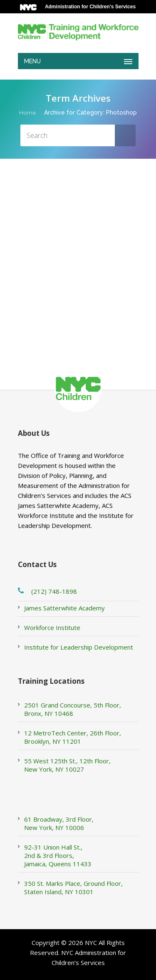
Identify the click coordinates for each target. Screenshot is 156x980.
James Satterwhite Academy (64, 608)
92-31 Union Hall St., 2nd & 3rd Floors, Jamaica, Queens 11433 (58, 855)
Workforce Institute (52, 627)
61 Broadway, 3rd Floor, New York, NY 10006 (59, 823)
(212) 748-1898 (54, 591)
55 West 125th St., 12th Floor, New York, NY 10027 (67, 765)
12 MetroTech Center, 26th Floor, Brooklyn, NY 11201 (73, 737)
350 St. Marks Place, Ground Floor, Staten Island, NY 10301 (73, 887)
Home (28, 112)
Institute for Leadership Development (79, 647)
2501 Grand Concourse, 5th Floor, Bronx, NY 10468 (73, 709)
